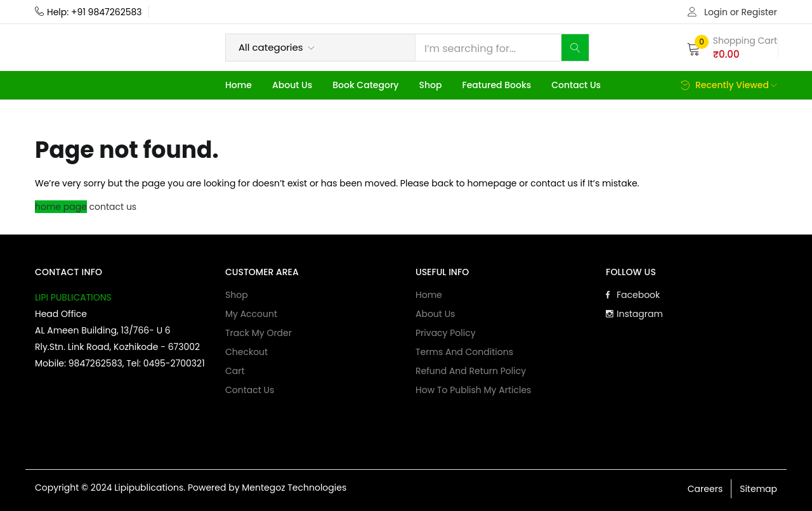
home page (61, 207)
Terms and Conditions (464, 352)
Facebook (633, 295)
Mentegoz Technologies (294, 488)
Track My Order (259, 333)
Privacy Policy (446, 333)
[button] (732, 48)
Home (239, 85)
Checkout (246, 352)
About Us (292, 85)
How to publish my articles (473, 390)
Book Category (365, 85)
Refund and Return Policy (471, 371)
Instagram (634, 314)
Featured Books (496, 85)
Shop (430, 85)
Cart (235, 371)
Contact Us (576, 85)
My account (251, 314)
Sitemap (758, 489)
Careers (705, 489)
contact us (113, 207)
